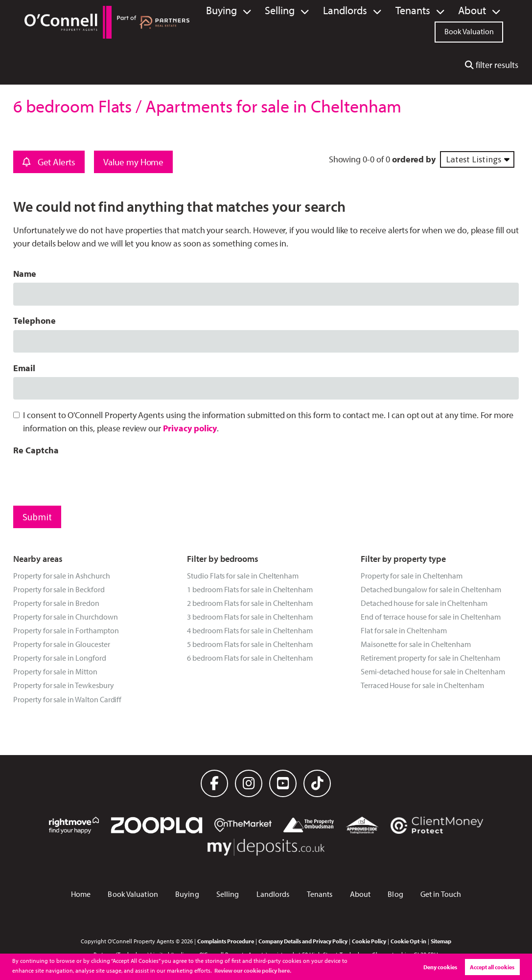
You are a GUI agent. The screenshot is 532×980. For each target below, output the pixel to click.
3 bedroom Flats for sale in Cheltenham (250, 617)
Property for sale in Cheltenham (412, 576)
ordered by (414, 159)
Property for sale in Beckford (59, 589)
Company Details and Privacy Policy (303, 941)
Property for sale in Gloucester (61, 644)
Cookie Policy (369, 941)
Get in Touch (441, 894)
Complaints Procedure (226, 941)
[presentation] (88, 478)
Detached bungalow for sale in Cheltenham (431, 589)
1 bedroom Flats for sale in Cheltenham (250, 589)
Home (81, 894)
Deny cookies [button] (440, 967)
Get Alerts (49, 162)
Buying (260, 11)
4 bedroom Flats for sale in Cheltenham (250, 630)
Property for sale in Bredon (56, 603)
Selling (311, 11)
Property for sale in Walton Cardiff (67, 699)
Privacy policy (190, 428)
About (476, 11)
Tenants (425, 11)
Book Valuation (469, 30)
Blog (395, 894)
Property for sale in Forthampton (66, 630)
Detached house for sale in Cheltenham (424, 603)
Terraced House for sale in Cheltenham (422, 685)
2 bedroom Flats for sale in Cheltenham (250, 603)
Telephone (35, 321)
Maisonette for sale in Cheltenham (416, 644)
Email (24, 368)
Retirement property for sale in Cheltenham (430, 658)
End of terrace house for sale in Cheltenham (431, 617)
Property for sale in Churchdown (65, 617)
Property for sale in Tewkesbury (63, 685)
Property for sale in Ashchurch (61, 576)
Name (25, 274)
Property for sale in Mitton (55, 671)
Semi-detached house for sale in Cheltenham (433, 671)
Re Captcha (36, 450)
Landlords (367, 11)
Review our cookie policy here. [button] (253, 970)
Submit (37, 517)
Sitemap (441, 941)
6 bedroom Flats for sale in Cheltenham (250, 658)
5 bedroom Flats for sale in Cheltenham (250, 644)
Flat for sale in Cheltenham (404, 630)
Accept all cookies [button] (492, 967)
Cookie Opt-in (408, 941)
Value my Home (133, 162)
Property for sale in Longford (59, 658)
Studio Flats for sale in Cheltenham (243, 576)
